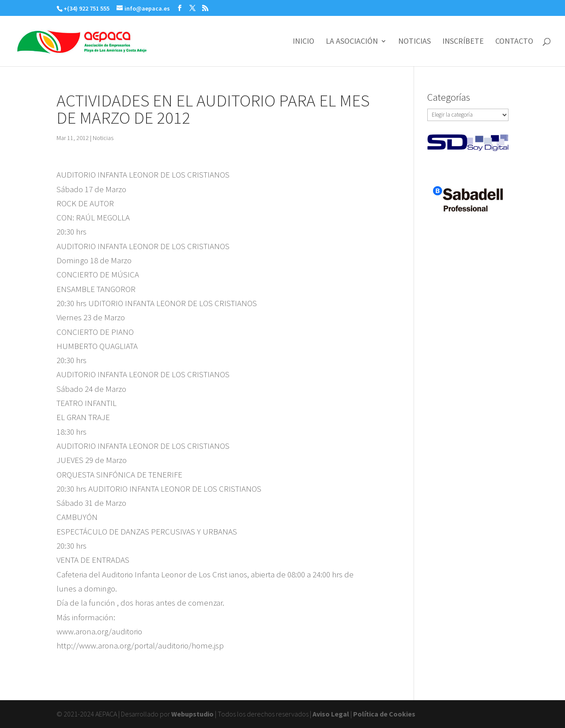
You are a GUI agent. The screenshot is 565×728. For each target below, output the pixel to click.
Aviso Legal (331, 714)
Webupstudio (192, 714)
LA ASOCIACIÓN (352, 42)
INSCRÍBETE (463, 42)
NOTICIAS (414, 42)
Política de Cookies (384, 714)
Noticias (103, 138)
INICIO (303, 42)
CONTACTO (514, 42)
